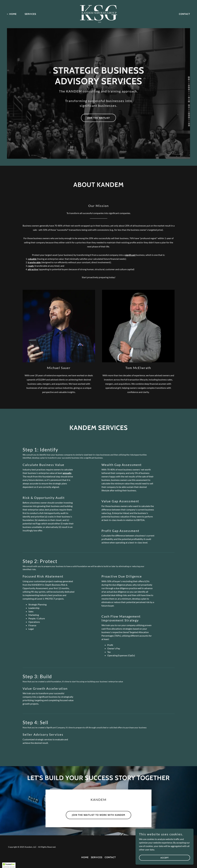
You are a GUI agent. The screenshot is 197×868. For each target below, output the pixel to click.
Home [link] (13, 14)
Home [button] (85, 857)
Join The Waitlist (98, 118)
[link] (99, 14)
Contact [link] (184, 14)
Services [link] (30, 14)
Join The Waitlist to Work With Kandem (98, 815)
